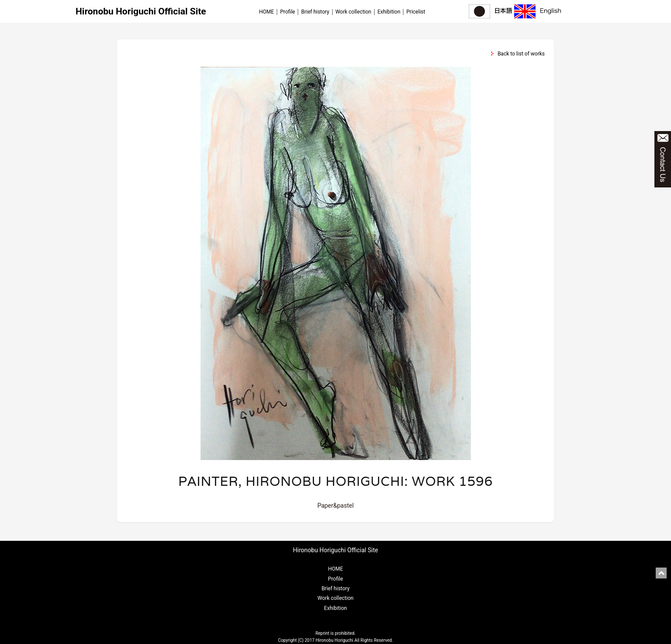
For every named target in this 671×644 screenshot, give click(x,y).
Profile (287, 12)
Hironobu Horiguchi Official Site (141, 11)
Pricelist (416, 12)
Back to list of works (521, 54)
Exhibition (389, 12)
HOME (266, 12)
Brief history (315, 12)
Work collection (353, 12)
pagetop (661, 573)
